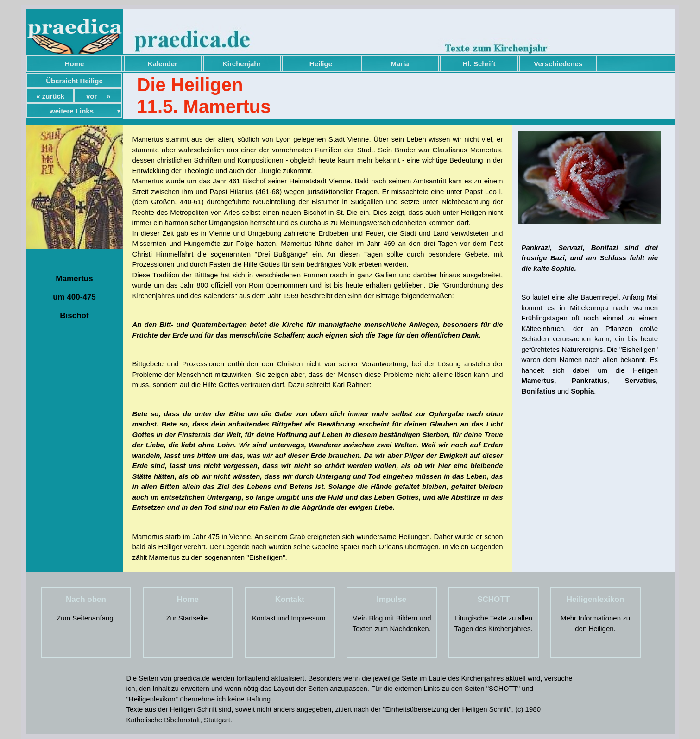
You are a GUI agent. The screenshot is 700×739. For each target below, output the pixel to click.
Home (75, 64)
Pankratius (590, 380)
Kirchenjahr (242, 64)
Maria (400, 64)
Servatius (640, 380)
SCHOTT (493, 599)
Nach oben (86, 599)
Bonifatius (539, 391)
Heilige (321, 64)
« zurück (50, 96)
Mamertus (538, 380)
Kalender (163, 64)
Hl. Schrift (479, 64)
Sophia (582, 391)
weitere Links (72, 111)
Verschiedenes (558, 64)
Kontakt (290, 599)
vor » (98, 96)
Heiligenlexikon (596, 599)
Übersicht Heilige (74, 81)
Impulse (391, 599)
